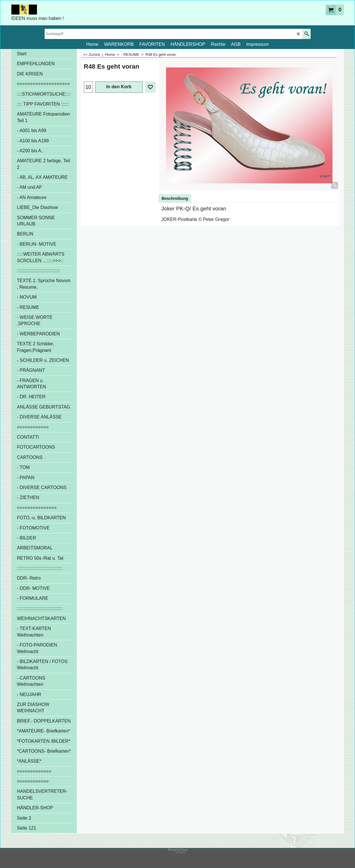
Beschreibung (175, 198)
